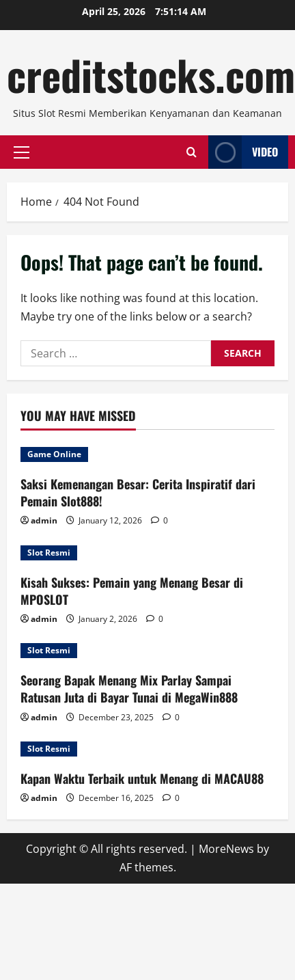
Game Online (54, 454)
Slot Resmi (49, 553)
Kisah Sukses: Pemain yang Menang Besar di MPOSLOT (132, 591)
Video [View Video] (243, 152)
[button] (22, 152)
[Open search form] (192, 152)
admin (44, 520)
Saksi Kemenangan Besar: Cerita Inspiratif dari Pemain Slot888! (138, 492)
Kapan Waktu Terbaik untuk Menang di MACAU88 (142, 778)
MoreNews (226, 849)
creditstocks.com (151, 74)
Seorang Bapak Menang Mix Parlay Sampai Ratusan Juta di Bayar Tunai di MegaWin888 (129, 689)
